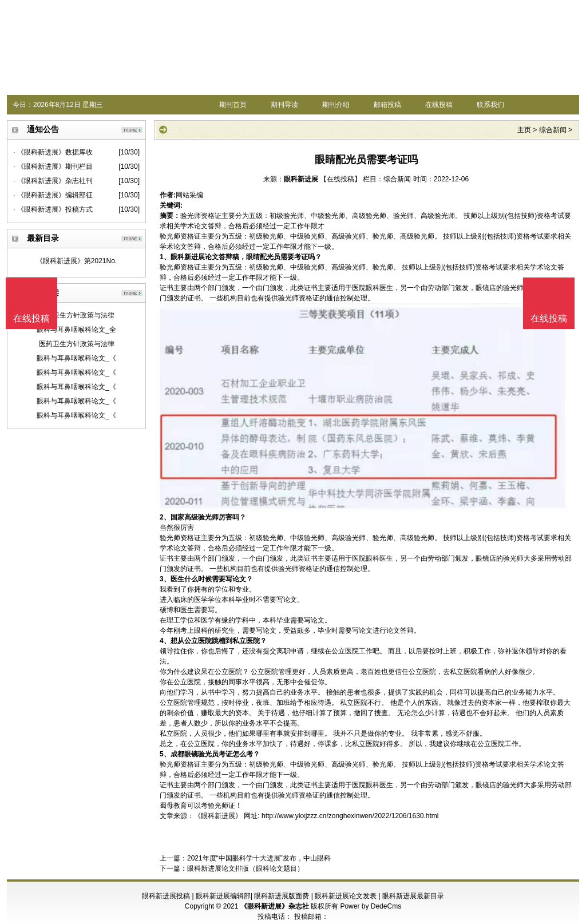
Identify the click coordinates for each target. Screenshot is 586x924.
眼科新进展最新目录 (413, 896)
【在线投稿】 (340, 179)
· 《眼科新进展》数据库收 (53, 152)
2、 (165, 517)
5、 (165, 754)
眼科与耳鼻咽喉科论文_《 (76, 358)
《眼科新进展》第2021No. (76, 261)
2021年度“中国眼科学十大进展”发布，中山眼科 (259, 858)
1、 (165, 257)
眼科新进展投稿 (166, 896)
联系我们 (490, 105)
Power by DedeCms (371, 906)
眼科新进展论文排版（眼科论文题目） (246, 869)
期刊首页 (233, 105)
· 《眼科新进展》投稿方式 (53, 209)
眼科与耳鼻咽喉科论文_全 (76, 330)
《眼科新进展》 (218, 816)
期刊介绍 (336, 105)
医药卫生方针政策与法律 (77, 315)
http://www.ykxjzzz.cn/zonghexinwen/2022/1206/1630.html (350, 816)
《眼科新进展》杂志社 (275, 906)
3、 (165, 579)
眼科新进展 (301, 179)
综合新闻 (553, 130)
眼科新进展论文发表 (346, 896)
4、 (165, 641)
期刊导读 (284, 105)
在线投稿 (439, 105)
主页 (524, 130)
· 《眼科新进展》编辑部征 (53, 195)
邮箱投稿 (387, 105)
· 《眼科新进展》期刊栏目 (53, 166)
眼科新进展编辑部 (223, 896)
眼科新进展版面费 (282, 896)
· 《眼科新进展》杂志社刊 (53, 181)
